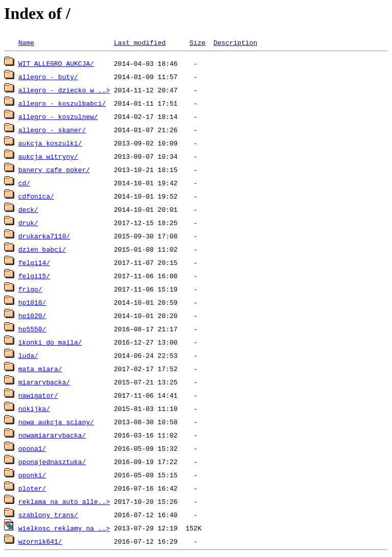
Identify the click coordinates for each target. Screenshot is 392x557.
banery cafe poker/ (54, 169)
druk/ (28, 223)
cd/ (24, 183)
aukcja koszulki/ (50, 143)
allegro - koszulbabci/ (62, 103)
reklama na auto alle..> (64, 501)
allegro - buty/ (48, 77)
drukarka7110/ (44, 236)
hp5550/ (32, 329)
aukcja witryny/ (48, 156)
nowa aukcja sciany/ (56, 422)
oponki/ (32, 475)
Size (197, 42)
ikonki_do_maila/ (50, 342)
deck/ (28, 209)
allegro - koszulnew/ (58, 116)
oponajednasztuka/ (52, 462)
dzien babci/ (42, 249)
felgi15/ (34, 276)
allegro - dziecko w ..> (64, 90)
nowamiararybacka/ (52, 435)
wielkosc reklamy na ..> (64, 528)
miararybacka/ (44, 382)
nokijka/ (34, 408)
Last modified (140, 42)
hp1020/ (32, 316)
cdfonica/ (36, 196)
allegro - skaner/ (52, 130)
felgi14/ (34, 262)
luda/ (28, 355)
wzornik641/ (40, 541)
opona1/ (32, 448)
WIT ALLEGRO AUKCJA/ (56, 63)
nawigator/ (38, 395)
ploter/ (32, 488)
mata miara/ (40, 369)
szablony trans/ (48, 515)
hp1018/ (32, 302)
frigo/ (30, 289)
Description (235, 42)
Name (26, 42)
